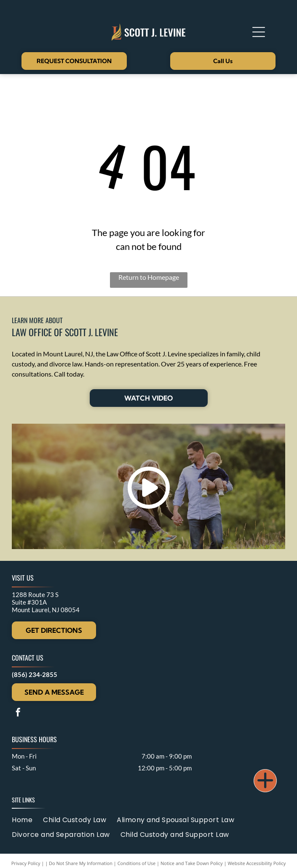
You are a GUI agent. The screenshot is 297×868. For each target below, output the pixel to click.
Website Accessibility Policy (257, 863)
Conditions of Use (137, 863)
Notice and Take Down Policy (192, 863)
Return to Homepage (149, 277)
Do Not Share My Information (81, 863)
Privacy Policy (26, 863)
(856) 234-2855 (35, 674)
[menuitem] (27, 819)
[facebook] (18, 713)
